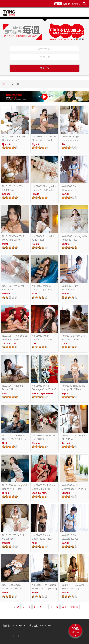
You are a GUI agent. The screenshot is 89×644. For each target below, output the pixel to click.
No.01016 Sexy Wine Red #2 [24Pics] (73, 587)
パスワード (45, 57)
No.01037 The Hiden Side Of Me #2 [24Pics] (15, 437)
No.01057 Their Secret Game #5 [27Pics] (14, 338)
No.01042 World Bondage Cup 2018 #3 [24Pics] (44, 388)
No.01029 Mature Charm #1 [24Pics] (42, 537)
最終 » (74, 607)
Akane (49, 393)
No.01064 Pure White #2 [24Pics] (43, 238)
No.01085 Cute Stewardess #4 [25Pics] (70, 188)
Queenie (6, 144)
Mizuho (36, 443)
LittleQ (65, 344)
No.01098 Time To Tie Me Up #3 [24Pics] (44, 138)
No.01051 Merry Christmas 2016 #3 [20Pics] (42, 338)
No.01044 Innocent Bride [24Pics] (12, 388)
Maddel (6, 294)
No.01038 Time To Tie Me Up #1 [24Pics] (73, 388)
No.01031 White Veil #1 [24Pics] (13, 537)
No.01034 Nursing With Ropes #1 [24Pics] (15, 487)
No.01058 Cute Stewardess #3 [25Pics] (70, 288)
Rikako (35, 194)
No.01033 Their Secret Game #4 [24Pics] (44, 487)
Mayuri (65, 194)
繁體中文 (76, 4)
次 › (64, 607)
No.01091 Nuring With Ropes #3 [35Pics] (44, 188)
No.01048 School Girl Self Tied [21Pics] (73, 338)
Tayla (42, 393)
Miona (35, 393)
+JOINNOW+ (75, 630)
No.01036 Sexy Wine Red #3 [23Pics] (43, 437)
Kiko (64, 144)
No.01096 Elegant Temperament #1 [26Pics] (71, 139)
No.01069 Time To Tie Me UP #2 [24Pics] (14, 238)
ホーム (7, 84)
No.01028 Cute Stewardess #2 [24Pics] (70, 537)
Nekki (5, 443)
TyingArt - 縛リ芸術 (29, 626)
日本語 (58, 4)
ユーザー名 (45, 49)
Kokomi (6, 194)
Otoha (35, 344)
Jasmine (7, 344)
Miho (5, 393)
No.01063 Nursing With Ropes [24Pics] (74, 238)
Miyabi (35, 144)
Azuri (35, 294)
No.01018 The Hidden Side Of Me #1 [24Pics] (44, 587)
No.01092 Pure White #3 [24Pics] (14, 188)
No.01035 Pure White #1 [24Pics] (73, 437)
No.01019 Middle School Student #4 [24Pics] (12, 587)
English (67, 4)
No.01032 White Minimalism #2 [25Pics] (74, 487)
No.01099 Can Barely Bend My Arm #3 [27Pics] (14, 139)
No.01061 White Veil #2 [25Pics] (13, 288)
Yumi (15, 344)
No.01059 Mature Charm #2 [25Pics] (42, 288)
